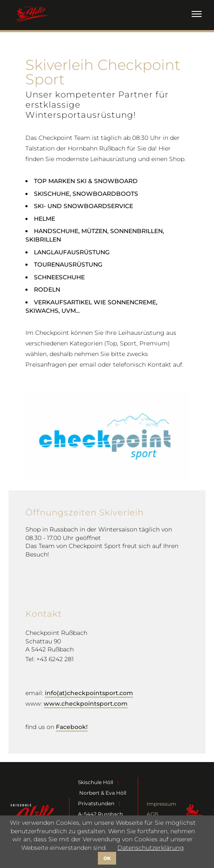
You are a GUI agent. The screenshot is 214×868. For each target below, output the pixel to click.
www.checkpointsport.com (86, 704)
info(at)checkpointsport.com (89, 693)
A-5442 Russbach (100, 814)
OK (107, 858)
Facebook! (72, 727)
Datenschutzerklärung (151, 848)
